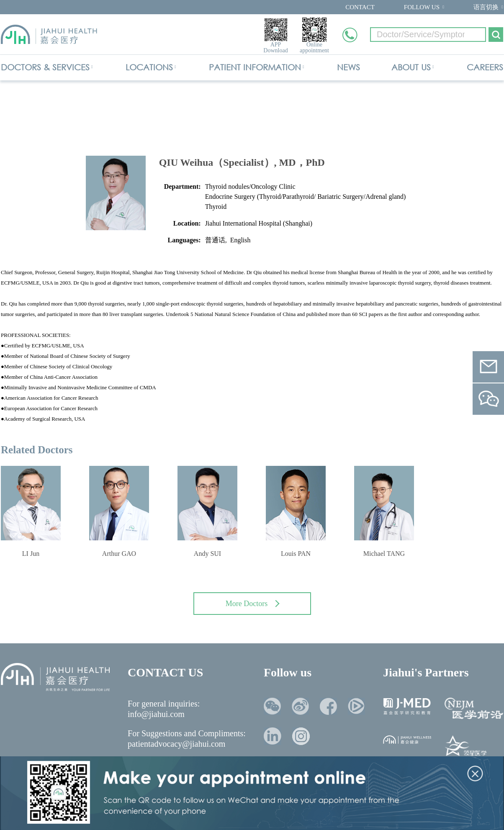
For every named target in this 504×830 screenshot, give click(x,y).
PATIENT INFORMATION (255, 67)
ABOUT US (411, 67)
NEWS (348, 67)
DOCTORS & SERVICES (45, 67)
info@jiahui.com (156, 714)
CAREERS (485, 67)
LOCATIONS (149, 67)
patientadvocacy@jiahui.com (176, 744)
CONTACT (360, 7)
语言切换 (486, 7)
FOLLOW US (422, 7)
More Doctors (253, 604)
